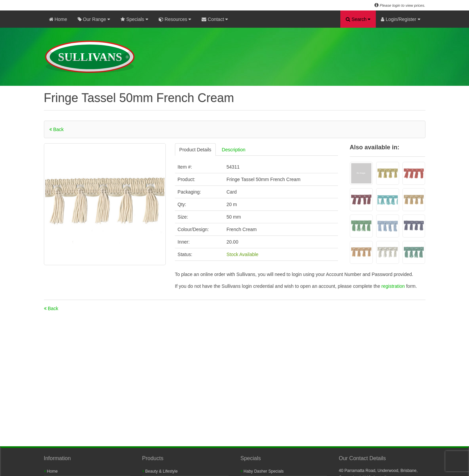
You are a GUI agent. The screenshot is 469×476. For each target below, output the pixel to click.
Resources (175, 19)
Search (358, 19)
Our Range (94, 19)
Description (234, 150)
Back (57, 129)
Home (58, 19)
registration (394, 286)
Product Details (195, 150)
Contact (215, 19)
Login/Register (400, 19)
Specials (134, 19)
